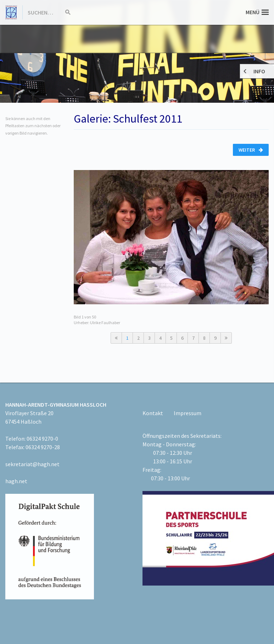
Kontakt (153, 413)
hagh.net (16, 481)
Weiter (251, 150)
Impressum (188, 413)
